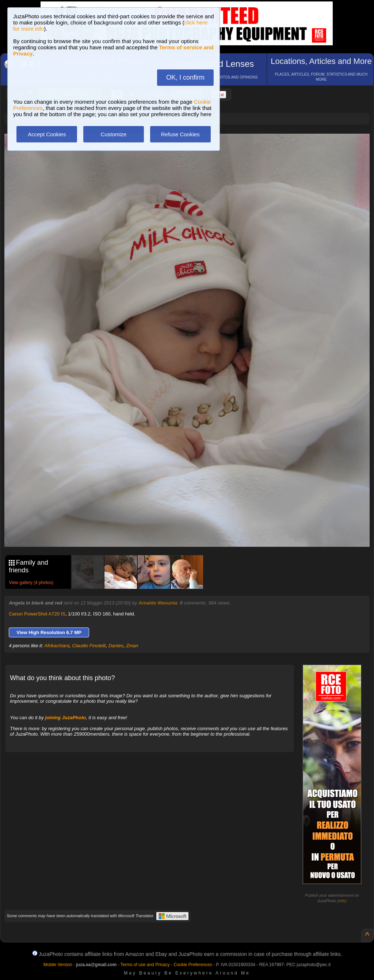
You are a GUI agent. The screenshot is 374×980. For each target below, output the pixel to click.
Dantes (116, 646)
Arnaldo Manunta (158, 603)
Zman (132, 646)
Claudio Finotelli (89, 646)
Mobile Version (58, 965)
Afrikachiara (57, 646)
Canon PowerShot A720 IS (37, 614)
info (342, 901)
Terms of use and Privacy (145, 965)
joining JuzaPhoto (65, 718)
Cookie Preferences (193, 965)
